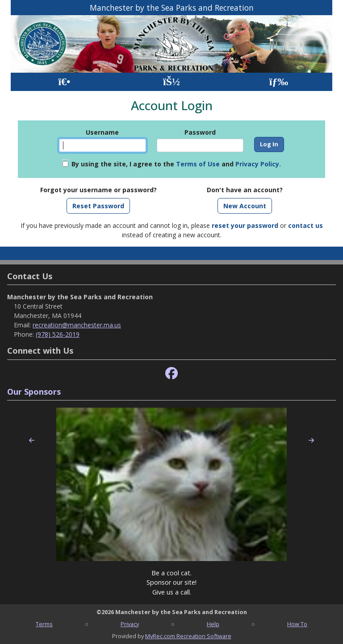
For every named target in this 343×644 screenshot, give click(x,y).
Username (102, 132)
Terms (44, 624)
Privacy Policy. (258, 164)
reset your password (245, 225)
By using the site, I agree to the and (176, 164)
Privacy (130, 624)
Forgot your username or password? (98, 190)
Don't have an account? (245, 190)
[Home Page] (64, 82)
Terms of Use (198, 164)
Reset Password (98, 206)
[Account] (171, 82)
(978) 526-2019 (58, 334)
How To (297, 624)
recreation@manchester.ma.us (77, 325)
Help (213, 624)
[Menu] (279, 82)
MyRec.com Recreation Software (188, 636)
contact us (305, 225)
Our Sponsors (34, 392)
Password (200, 132)
